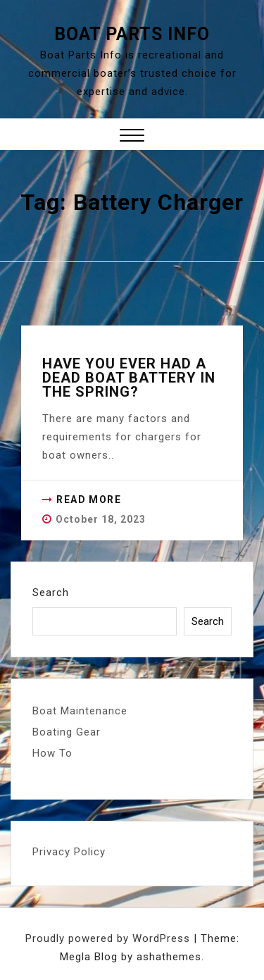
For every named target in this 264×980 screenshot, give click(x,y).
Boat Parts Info (132, 34)
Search (51, 593)
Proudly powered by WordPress (109, 938)
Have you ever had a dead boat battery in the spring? (129, 378)
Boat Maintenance (80, 711)
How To (52, 753)
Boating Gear (67, 732)
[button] (132, 137)
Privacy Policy (69, 852)
